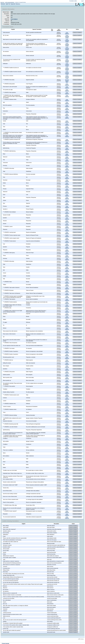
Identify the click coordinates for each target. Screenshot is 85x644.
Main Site (2, 2)
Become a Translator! (77, 32)
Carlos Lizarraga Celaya (67, 36)
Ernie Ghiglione (14, 19)
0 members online (73, 1)
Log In (83, 1)
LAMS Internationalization (9, 2)
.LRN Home (81, 639)
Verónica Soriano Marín (67, 81)
